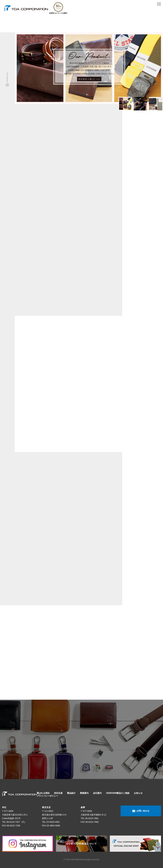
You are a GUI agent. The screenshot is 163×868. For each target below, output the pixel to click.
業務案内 (84, 793)
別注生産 (58, 793)
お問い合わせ (141, 811)
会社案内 (97, 793)
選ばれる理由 (43, 793)
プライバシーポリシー (47, 796)
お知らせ (138, 793)
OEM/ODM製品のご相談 (118, 793)
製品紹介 (71, 793)
